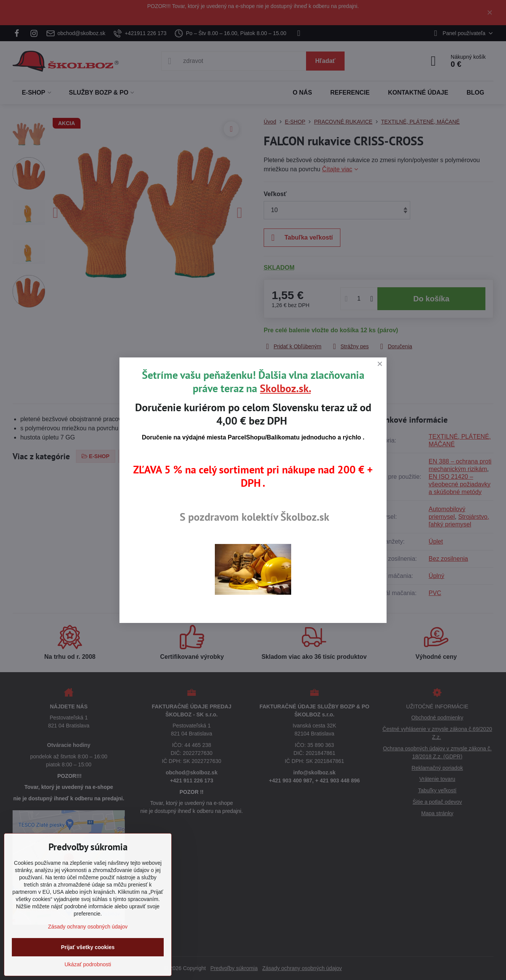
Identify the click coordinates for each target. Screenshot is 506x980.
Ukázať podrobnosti (88, 964)
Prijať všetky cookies (88, 947)
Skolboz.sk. (285, 388)
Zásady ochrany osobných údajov (88, 927)
